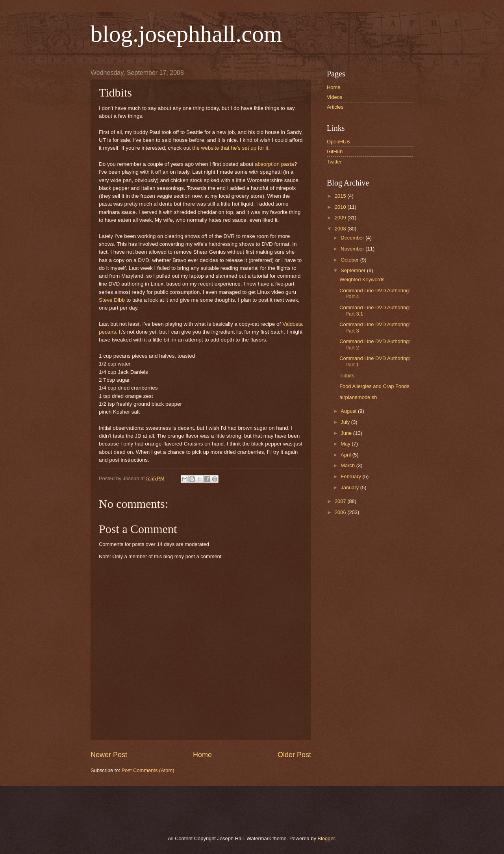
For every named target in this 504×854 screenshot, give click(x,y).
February (351, 476)
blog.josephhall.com (186, 34)
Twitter (334, 162)
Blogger (326, 838)
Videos (334, 97)
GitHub (335, 151)
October (350, 260)
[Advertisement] (181, 809)
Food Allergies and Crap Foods (374, 386)
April (346, 455)
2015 (341, 196)
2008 (341, 229)
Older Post (294, 755)
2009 (341, 218)
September (354, 270)
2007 (341, 501)
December (353, 238)
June (347, 433)
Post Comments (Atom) (148, 770)
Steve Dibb (112, 300)
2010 (341, 207)
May (346, 444)
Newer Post (109, 755)
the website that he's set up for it (230, 148)
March (348, 465)
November (353, 249)
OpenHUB (338, 142)
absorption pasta (274, 164)
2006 (341, 512)
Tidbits (347, 376)
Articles (335, 107)
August (349, 411)
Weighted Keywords (362, 279)
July (346, 422)
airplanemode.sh (358, 397)
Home (202, 755)
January (350, 487)
